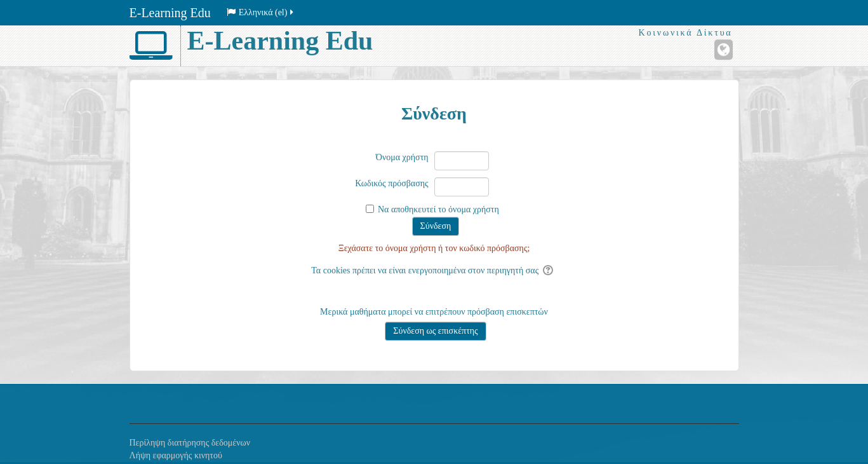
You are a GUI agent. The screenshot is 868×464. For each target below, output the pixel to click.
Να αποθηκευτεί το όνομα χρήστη (438, 209)
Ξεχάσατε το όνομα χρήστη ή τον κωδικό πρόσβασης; (434, 248)
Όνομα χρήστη (402, 157)
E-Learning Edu (170, 13)
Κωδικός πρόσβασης (391, 183)
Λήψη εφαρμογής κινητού (176, 455)
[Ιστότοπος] (724, 50)
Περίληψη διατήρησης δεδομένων (190, 443)
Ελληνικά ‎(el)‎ (261, 12)
